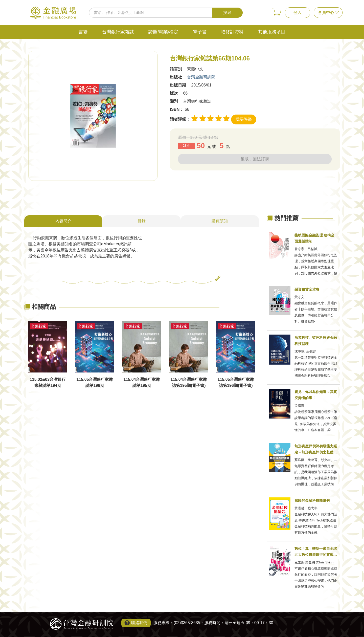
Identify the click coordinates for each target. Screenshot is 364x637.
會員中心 (326, 13)
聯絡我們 (139, 623)
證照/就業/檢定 (163, 32)
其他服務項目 (272, 32)
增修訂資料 (232, 32)
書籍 (83, 32)
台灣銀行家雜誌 (118, 32)
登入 (298, 13)
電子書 (200, 32)
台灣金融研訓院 (201, 77)
